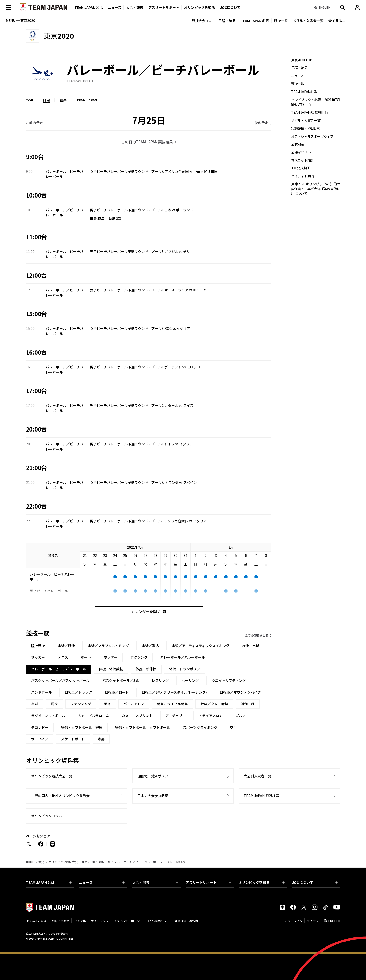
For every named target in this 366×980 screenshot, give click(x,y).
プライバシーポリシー (128, 921)
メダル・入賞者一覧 (308, 21)
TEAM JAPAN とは (49, 882)
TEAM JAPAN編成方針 (307, 112)
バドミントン (134, 704)
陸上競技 (38, 646)
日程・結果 (227, 21)
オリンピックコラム (47, 816)
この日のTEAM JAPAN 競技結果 (147, 142)
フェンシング (81, 704)
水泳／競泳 (66, 646)
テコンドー (40, 727)
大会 (41, 862)
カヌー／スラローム (94, 716)
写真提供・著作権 (186, 921)
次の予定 (261, 123)
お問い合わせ (60, 921)
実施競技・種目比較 (306, 128)
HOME (30, 862)
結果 (63, 100)
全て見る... (337, 21)
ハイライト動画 (303, 176)
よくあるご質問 (36, 921)
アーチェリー (176, 716)
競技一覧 (281, 21)
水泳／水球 (251, 646)
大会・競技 (155, 882)
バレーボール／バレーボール (183, 657)
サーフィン (40, 739)
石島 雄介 (116, 218)
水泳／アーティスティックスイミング (200, 646)
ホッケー (111, 657)
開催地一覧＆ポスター (155, 776)
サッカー (38, 657)
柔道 (107, 704)
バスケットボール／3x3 (121, 680)
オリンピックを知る (200, 7)
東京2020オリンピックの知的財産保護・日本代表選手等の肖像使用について (316, 189)
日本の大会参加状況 (153, 796)
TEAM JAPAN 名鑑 (255, 21)
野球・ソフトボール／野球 (82, 727)
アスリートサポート (164, 7)
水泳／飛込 (150, 646)
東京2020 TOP (302, 60)
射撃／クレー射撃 (214, 704)
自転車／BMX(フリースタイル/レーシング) (174, 692)
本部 (101, 739)
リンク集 (80, 921)
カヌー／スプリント (137, 716)
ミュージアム (293, 921)
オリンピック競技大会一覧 (52, 776)
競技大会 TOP (203, 21)
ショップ (313, 921)
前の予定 (36, 123)
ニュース (115, 7)
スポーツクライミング (200, 727)
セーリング (190, 680)
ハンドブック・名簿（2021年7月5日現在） (316, 102)
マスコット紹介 (303, 160)
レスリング (160, 680)
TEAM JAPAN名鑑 (304, 92)
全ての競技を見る (257, 635)
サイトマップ (100, 921)
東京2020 (88, 862)
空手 (233, 727)
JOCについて (230, 7)
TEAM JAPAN (87, 100)
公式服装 (298, 144)
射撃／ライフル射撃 (172, 704)
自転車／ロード (117, 692)
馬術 (54, 704)
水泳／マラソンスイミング (108, 646)
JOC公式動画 (301, 168)
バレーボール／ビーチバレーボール (138, 862)
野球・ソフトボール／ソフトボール (143, 727)
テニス (63, 657)
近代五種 (248, 704)
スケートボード (73, 739)
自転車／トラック (78, 692)
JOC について (315, 882)
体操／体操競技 (111, 669)
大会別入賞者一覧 (258, 776)
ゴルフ (241, 716)
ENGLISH (334, 921)
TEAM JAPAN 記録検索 (261, 796)
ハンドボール (41, 692)
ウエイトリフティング (229, 680)
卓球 (35, 704)
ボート (86, 657)
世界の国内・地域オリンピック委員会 (60, 796)
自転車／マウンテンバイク (240, 692)
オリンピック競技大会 (63, 862)
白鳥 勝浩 (97, 218)
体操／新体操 (146, 669)
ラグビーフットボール (48, 716)
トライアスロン (211, 716)
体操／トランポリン (185, 669)
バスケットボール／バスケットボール (60, 680)
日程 (46, 100)
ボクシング (139, 657)
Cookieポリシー (159, 921)
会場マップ (299, 152)
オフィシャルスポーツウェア (312, 136)
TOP (30, 100)
